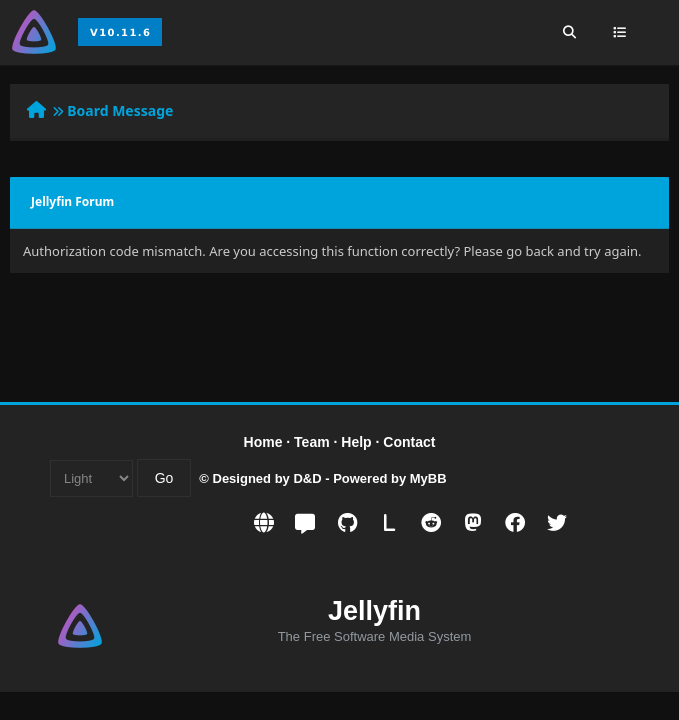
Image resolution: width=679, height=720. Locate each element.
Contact (409, 442)
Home (263, 442)
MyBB (428, 478)
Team (312, 442)
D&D (307, 478)
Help (356, 442)
